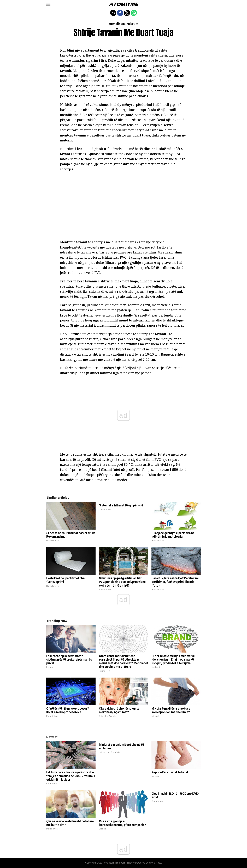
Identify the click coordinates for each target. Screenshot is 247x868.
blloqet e (157, 91)
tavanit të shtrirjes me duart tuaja (103, 242)
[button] (48, 4)
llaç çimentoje (133, 91)
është (141, 242)
